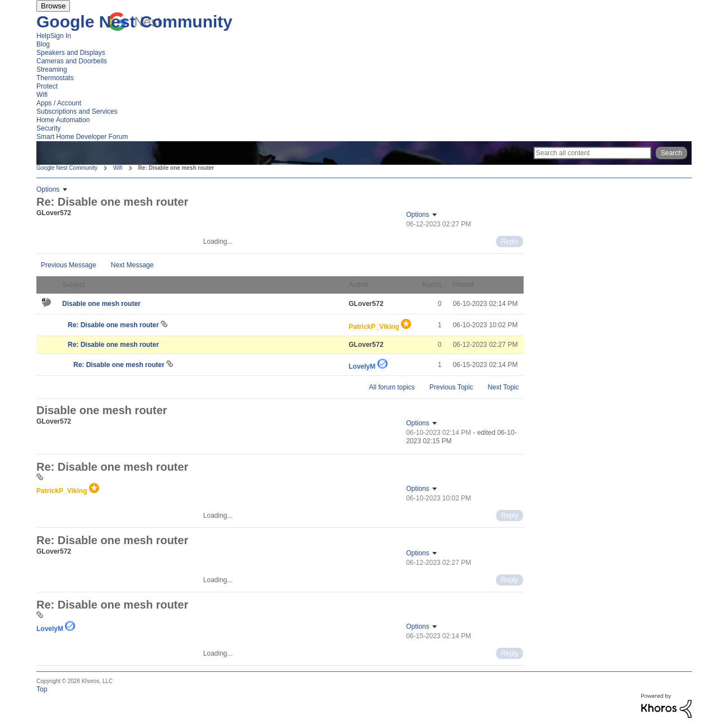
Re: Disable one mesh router (114, 325)
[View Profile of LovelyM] (362, 366)
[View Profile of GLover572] (54, 213)
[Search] (592, 153)
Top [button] (42, 689)
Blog (43, 44)
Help (43, 36)
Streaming (52, 69)
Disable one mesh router (101, 304)
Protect (47, 86)
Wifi (42, 95)
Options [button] (48, 189)
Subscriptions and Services (77, 112)
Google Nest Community (134, 22)
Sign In (61, 36)
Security (48, 128)
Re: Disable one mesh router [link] (176, 168)
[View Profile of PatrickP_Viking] (374, 327)
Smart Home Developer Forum (82, 137)
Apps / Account (59, 103)
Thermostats (55, 78)
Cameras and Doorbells (72, 61)
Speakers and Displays (71, 53)
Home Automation (63, 120)
